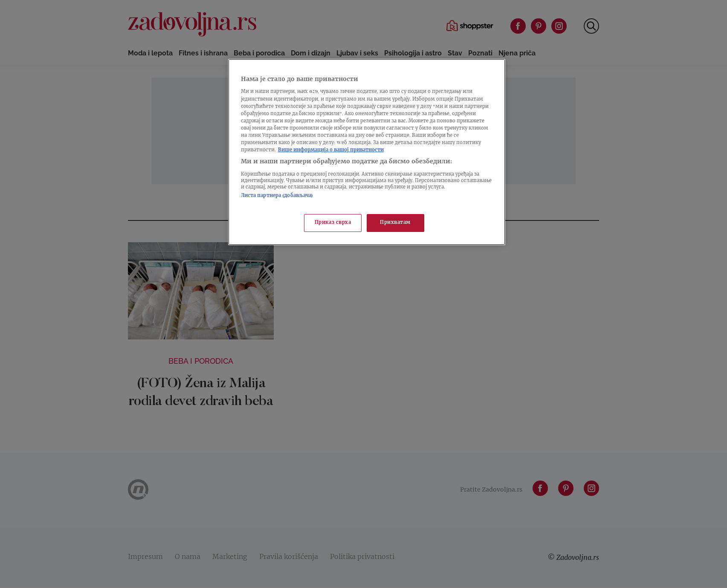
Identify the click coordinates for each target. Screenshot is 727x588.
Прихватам (395, 223)
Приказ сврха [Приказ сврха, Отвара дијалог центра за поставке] (333, 223)
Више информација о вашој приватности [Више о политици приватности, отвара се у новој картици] (331, 150)
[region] (367, 152)
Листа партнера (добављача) (277, 196)
